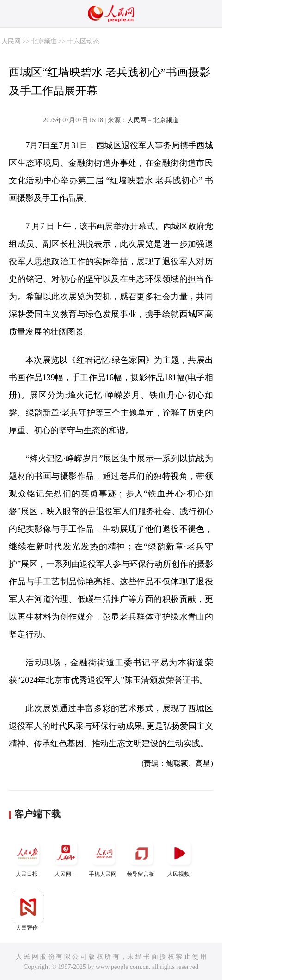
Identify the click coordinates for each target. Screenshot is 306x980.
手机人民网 (104, 857)
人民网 (11, 41)
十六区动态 (83, 41)
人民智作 (28, 911)
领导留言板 (141, 857)
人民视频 (179, 857)
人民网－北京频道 (153, 120)
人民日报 (28, 857)
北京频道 (44, 41)
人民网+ (66, 857)
